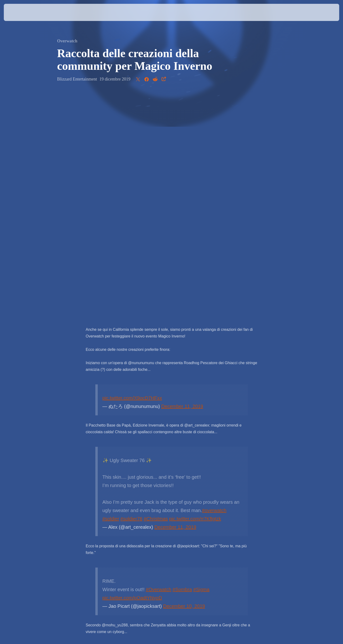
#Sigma (201, 365)
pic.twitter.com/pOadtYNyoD (132, 373)
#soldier (111, 294)
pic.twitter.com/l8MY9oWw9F (174, 444)
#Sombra (182, 365)
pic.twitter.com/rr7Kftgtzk (195, 294)
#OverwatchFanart (122, 444)
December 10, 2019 (184, 382)
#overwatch (214, 286)
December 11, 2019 (182, 182)
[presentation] (21, 12)
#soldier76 (131, 294)
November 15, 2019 (187, 453)
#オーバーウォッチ (184, 436)
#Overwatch (159, 365)
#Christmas (156, 294)
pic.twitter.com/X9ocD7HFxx (132, 174)
